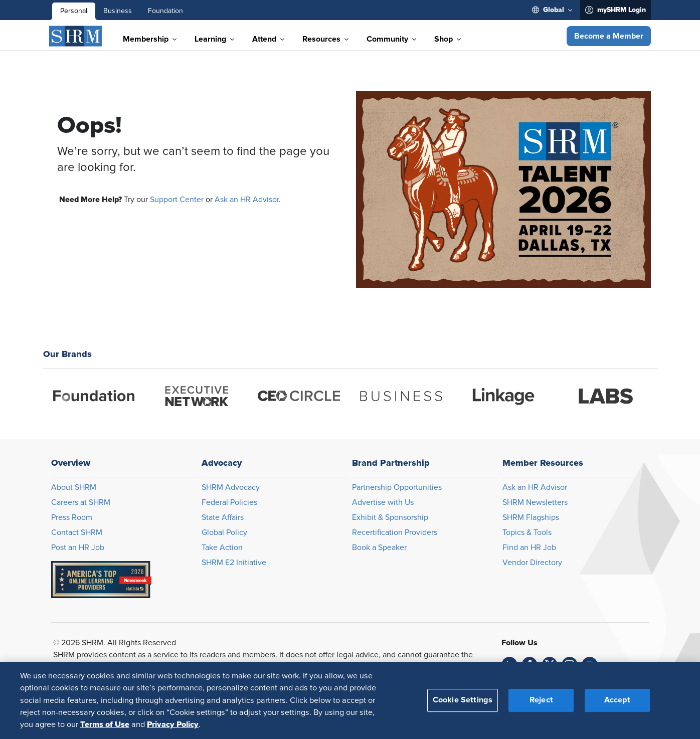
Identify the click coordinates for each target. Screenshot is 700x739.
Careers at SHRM (81, 502)
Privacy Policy (173, 724)
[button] (609, 36)
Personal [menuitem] (74, 11)
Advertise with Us (383, 502)
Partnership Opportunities (397, 487)
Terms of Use (105, 724)
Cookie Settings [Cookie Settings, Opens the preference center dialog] (463, 700)
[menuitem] (552, 10)
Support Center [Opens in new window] (177, 200)
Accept (617, 700)
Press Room (72, 517)
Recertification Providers (395, 532)
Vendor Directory (532, 563)
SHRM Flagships (531, 517)
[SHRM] (76, 36)
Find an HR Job (529, 547)
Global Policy (224, 532)
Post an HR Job (78, 547)
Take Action (222, 547)
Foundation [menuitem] (165, 11)
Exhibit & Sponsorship (390, 517)
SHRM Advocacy (231, 487)
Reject (541, 700)
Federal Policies (229, 502)
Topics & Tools (527, 532)
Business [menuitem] (118, 11)
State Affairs (223, 517)
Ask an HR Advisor (247, 200)
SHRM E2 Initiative (234, 563)
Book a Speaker (379, 547)
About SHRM (74, 487)
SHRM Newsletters (535, 502)
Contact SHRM (77, 532)
